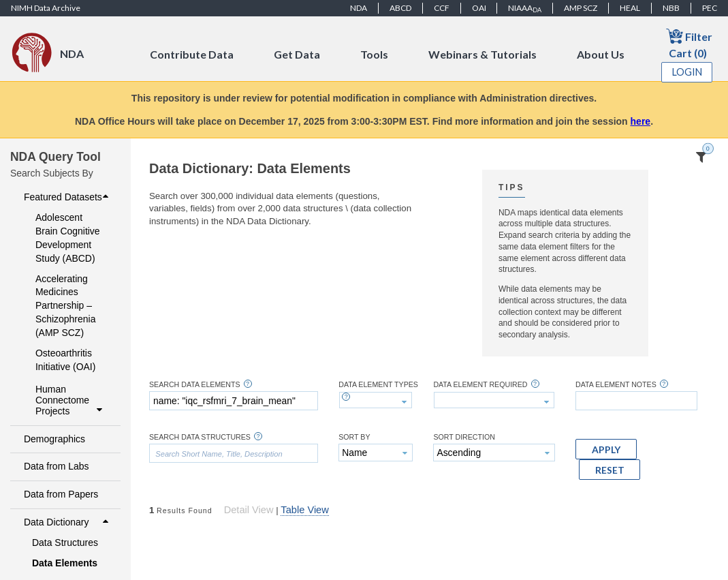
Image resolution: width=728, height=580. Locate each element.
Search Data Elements (195, 385)
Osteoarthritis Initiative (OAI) (65, 360)
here (641, 121)
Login (687, 72)
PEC (710, 8)
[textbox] (234, 401)
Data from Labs (56, 466)
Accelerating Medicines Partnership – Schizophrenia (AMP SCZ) (65, 306)
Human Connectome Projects (70, 400)
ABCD (400, 8)
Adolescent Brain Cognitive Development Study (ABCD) (68, 238)
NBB (671, 8)
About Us (601, 54)
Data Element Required (480, 385)
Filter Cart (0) (689, 43)
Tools (374, 54)
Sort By (354, 437)
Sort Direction (464, 437)
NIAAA (525, 8)
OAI (479, 8)
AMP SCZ (581, 8)
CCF (442, 8)
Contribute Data (192, 54)
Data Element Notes (616, 385)
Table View (304, 510)
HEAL (630, 8)
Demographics (54, 439)
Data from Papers (61, 494)
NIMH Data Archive (46, 8)
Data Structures (65, 543)
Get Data (297, 54)
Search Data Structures (200, 437)
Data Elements (65, 563)
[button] (606, 449)
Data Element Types (378, 385)
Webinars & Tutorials (482, 54)
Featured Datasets (68, 197)
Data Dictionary (68, 522)
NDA (359, 8)
